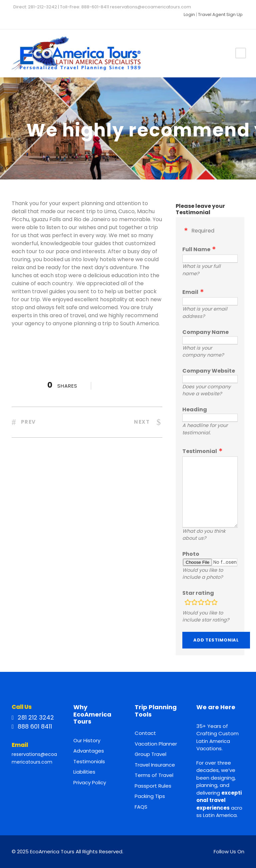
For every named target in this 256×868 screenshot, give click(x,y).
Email (190, 292)
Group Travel (150, 754)
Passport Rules (153, 786)
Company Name (205, 332)
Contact (145, 733)
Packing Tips (150, 796)
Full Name (196, 249)
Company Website (209, 371)
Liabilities (84, 772)
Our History (87, 740)
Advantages (89, 751)
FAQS (141, 807)
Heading (195, 409)
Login (189, 15)
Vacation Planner (156, 744)
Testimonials (89, 761)
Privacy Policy (90, 782)
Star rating (198, 593)
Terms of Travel (154, 775)
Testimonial (200, 451)
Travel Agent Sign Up (220, 15)
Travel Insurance (155, 765)
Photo (191, 554)
